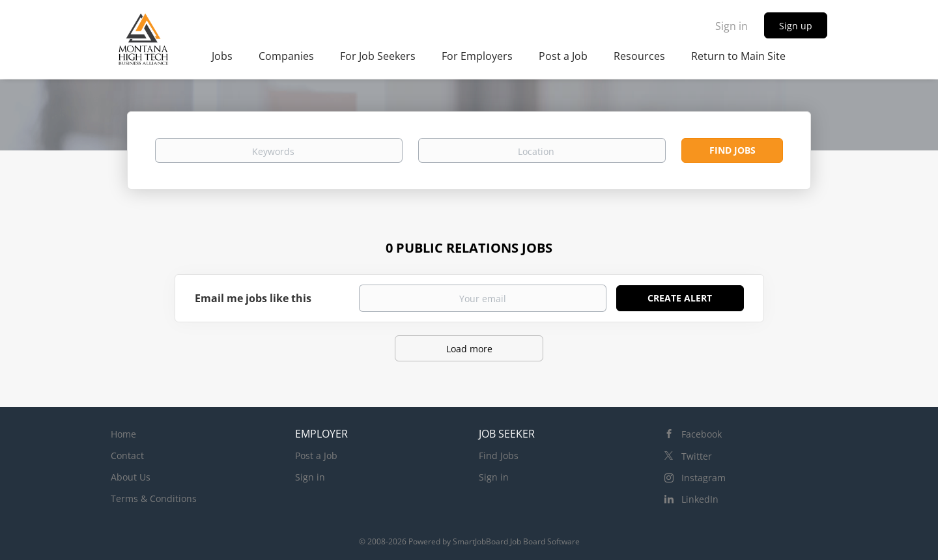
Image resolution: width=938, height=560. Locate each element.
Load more (469, 349)
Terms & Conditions (154, 498)
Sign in (732, 26)
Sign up (796, 26)
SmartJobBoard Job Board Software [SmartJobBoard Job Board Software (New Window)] (516, 541)
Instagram (703, 478)
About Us (131, 477)
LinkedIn (700, 499)
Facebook (702, 434)
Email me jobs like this (253, 298)
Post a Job (316, 455)
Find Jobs (732, 150)
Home (123, 434)
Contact (127, 455)
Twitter (697, 456)
